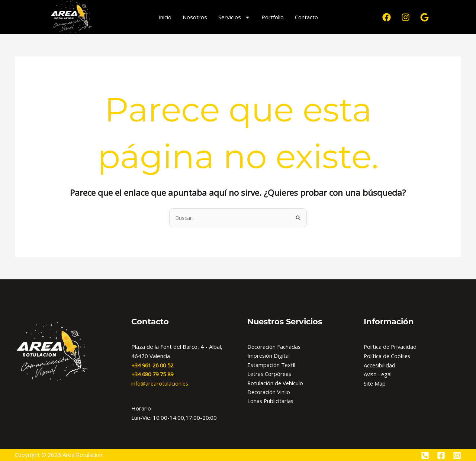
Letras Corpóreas (270, 374)
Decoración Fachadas (274, 347)
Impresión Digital (269, 356)
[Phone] (425, 455)
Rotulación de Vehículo (276, 383)
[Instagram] (457, 455)
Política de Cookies (388, 356)
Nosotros (195, 17)
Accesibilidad (380, 365)
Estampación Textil (272, 365)
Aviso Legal (378, 374)
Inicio (165, 17)
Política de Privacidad (391, 347)
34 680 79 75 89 (156, 374)
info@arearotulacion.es (160, 383)
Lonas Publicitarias (271, 402)
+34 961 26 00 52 (154, 365)
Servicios (234, 17)
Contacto (306, 17)
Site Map (375, 383)
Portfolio (273, 17)
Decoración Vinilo (269, 393)
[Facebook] (441, 455)
